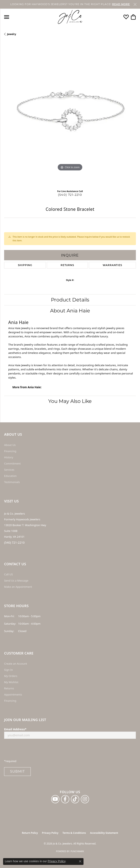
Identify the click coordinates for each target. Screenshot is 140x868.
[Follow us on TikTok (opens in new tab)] (75, 799)
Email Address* (15, 729)
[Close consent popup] (80, 861)
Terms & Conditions (74, 833)
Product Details (70, 300)
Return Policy (30, 833)
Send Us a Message (16, 581)
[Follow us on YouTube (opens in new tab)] (55, 799)
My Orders (11, 676)
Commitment (12, 463)
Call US (8, 574)
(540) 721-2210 (70, 195)
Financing (10, 451)
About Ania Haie (70, 311)
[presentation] (35, 750)
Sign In (8, 670)
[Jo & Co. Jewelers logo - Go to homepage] (70, 17)
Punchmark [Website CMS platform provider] (77, 851)
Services (9, 470)
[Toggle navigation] (7, 17)
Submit (17, 771)
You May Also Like (70, 401)
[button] (126, 17)
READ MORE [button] (121, 4)
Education (10, 476)
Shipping (25, 265)
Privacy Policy (50, 833)
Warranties (112, 265)
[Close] (135, 4)
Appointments (13, 694)
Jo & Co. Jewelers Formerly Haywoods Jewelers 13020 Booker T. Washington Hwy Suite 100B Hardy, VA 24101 (25, 525)
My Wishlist (11, 682)
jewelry (12, 34)
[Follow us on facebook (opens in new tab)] (65, 799)
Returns (67, 265)
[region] (70, 114)
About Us (10, 445)
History (9, 457)
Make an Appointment (18, 587)
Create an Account (16, 664)
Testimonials (12, 482)
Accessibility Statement (104, 833)
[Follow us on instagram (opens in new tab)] (85, 799)
